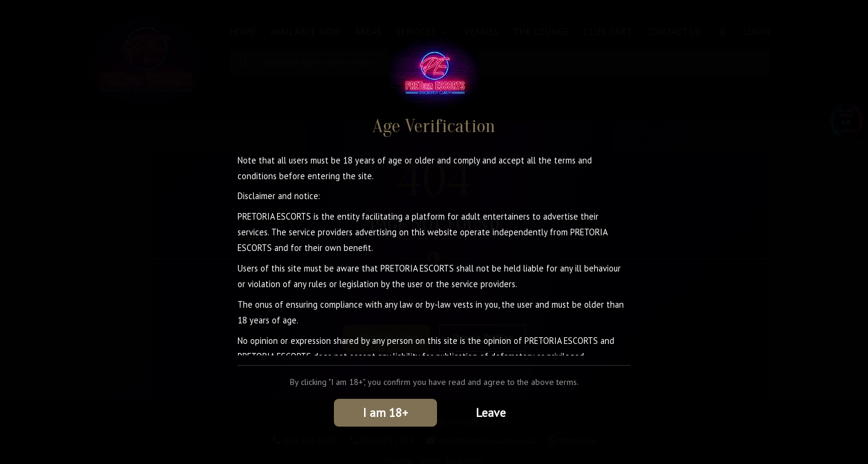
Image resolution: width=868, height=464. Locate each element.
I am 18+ (385, 413)
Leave (491, 413)
